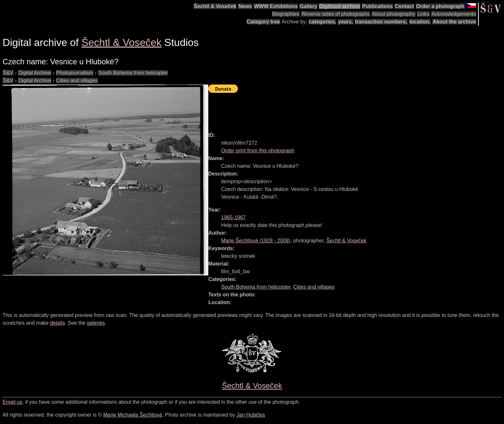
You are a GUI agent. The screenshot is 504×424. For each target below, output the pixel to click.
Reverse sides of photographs (336, 14)
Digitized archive (340, 6)
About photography (394, 14)
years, (346, 22)
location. (420, 22)
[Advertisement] (325, 110)
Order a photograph (440, 6)
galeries (96, 323)
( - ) (256, 241)
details (58, 323)
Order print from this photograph (258, 151)
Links (423, 14)
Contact (404, 6)
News (245, 6)
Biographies (286, 14)
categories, (322, 22)
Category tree (263, 22)
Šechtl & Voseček (215, 6)
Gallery (308, 6)
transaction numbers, (381, 22)
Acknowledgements (454, 14)
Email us (12, 402)
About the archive (454, 22)
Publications (378, 6)
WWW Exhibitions (276, 6)
